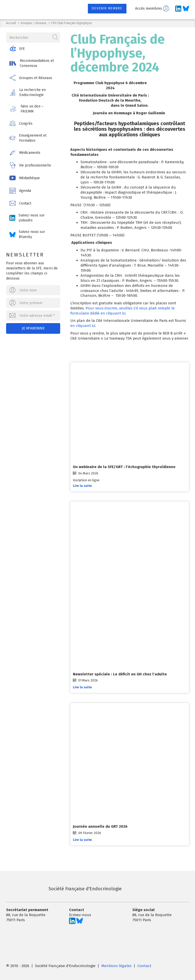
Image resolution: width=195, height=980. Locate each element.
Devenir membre (107, 8)
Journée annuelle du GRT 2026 (100, 827)
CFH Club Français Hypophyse (71, 23)
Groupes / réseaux (34, 23)
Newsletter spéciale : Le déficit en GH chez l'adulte (120, 674)
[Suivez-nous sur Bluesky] (186, 9)
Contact (144, 966)
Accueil (11, 23)
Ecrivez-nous (80, 915)
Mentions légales (116, 966)
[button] (33, 49)
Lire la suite (82, 486)
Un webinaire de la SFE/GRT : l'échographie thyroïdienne (124, 467)
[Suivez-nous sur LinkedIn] (178, 9)
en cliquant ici (83, 326)
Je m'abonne (33, 328)
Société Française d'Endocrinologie (64, 889)
